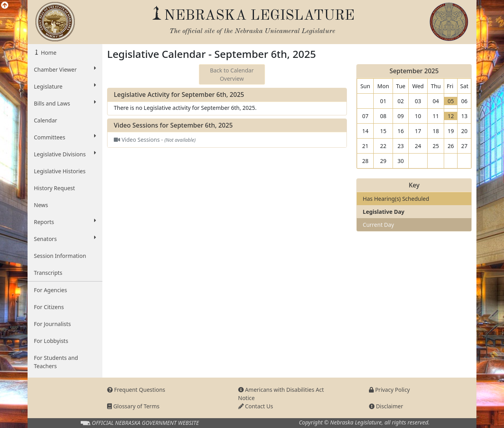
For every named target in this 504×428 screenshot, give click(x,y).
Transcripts (48, 273)
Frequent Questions (136, 390)
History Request (54, 188)
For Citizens (49, 307)
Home (48, 53)
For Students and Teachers (56, 362)
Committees (65, 137)
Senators (65, 239)
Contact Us (256, 406)
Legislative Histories (60, 171)
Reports (65, 222)
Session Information (60, 256)
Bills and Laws (65, 103)
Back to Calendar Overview (232, 74)
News (41, 205)
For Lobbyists (51, 341)
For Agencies (50, 290)
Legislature (65, 86)
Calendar (45, 120)
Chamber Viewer (65, 69)
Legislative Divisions (65, 154)
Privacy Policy (389, 390)
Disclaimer (386, 406)
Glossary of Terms (133, 406)
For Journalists (52, 324)
